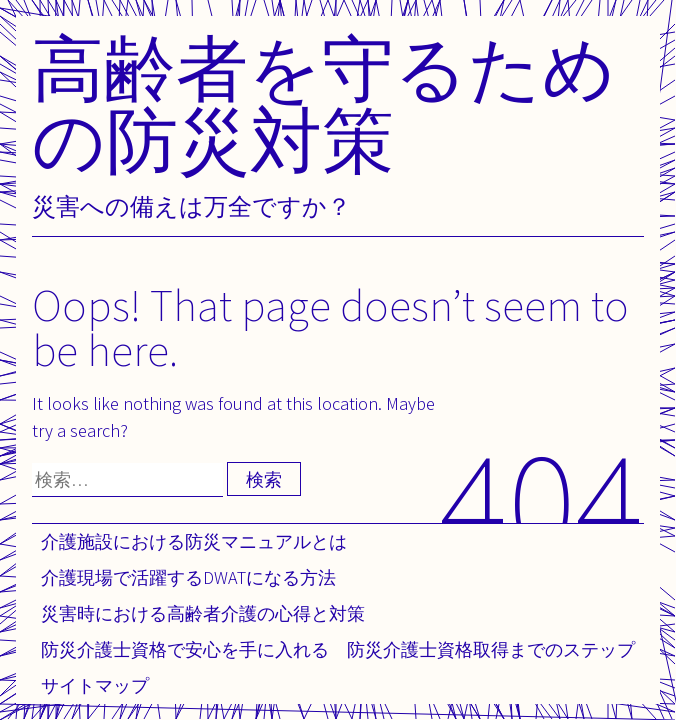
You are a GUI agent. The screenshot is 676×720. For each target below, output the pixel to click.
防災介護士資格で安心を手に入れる (185, 649)
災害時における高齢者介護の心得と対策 (203, 613)
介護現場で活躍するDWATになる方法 (188, 577)
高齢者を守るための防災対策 (324, 103)
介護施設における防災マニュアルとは (194, 541)
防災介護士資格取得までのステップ (491, 649)
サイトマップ (95, 685)
